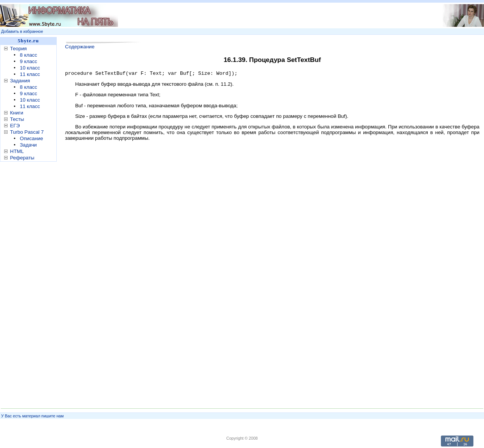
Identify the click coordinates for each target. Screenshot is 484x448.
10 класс (30, 68)
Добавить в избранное (22, 31)
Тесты (17, 119)
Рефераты (22, 158)
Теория (19, 49)
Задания (20, 81)
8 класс (29, 55)
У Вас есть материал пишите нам (32, 416)
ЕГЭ (15, 126)
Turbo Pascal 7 (27, 132)
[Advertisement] (263, 15)
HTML (17, 151)
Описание (32, 138)
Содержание (80, 47)
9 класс (29, 61)
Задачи (29, 145)
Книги (17, 113)
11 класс (30, 74)
